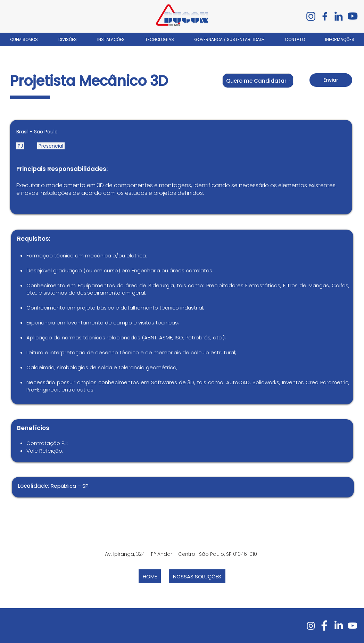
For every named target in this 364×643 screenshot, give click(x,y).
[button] (258, 81)
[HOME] (150, 576)
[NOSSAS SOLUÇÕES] (197, 576)
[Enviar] (331, 80)
